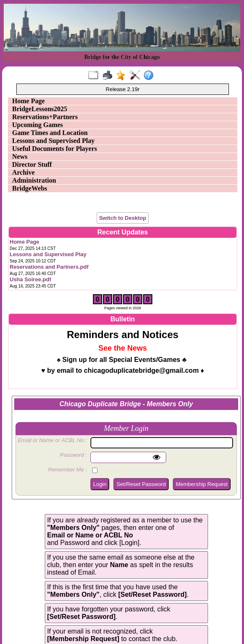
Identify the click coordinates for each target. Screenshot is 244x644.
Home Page (28, 101)
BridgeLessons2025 (40, 109)
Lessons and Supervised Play (53, 141)
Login (100, 484)
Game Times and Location (50, 133)
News (20, 157)
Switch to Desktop (123, 218)
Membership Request (202, 484)
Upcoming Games (37, 125)
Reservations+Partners (45, 117)
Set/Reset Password (141, 484)
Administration (34, 180)
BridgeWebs (30, 188)
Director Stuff (32, 164)
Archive (23, 172)
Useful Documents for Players (55, 149)
